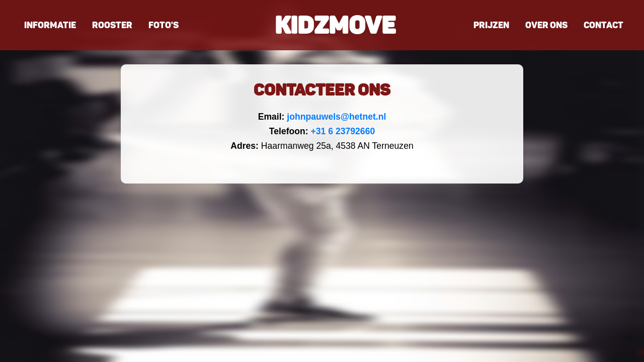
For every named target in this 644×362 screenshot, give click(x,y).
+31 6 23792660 (343, 131)
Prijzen (491, 25)
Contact (603, 25)
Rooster (112, 25)
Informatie (50, 25)
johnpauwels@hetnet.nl (336, 117)
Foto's (164, 25)
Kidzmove (335, 25)
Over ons (546, 25)
